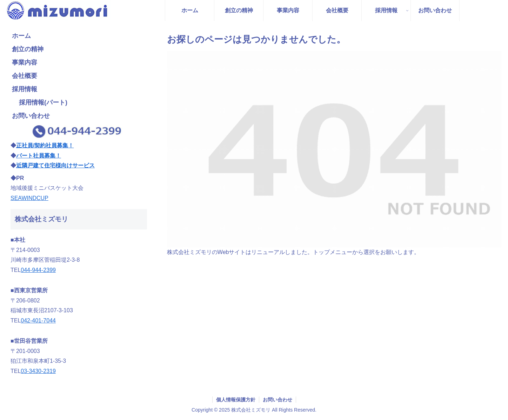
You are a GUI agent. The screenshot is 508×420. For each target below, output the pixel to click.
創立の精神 (28, 49)
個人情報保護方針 (236, 400)
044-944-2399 (38, 270)
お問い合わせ (31, 116)
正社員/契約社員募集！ (45, 145)
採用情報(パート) (43, 102)
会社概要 (25, 76)
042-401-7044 (38, 321)
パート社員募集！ (39, 156)
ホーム (21, 36)
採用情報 (25, 89)
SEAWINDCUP (29, 198)
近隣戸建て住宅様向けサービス (55, 165)
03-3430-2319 (38, 371)
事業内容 (25, 62)
